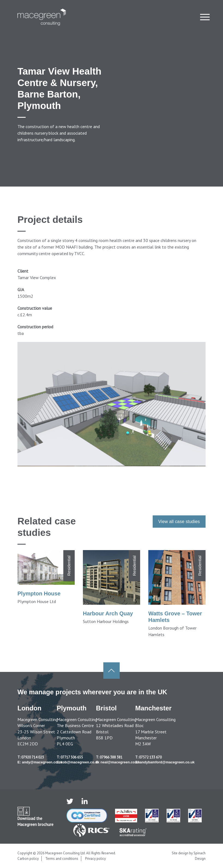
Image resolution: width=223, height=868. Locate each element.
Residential (69, 566)
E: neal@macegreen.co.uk (118, 762)
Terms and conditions (62, 859)
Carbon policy (28, 859)
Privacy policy (95, 859)
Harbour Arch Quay (108, 613)
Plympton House (39, 594)
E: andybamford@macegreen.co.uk (165, 762)
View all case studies (179, 522)
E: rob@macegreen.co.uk (78, 762)
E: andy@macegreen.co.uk (40, 762)
